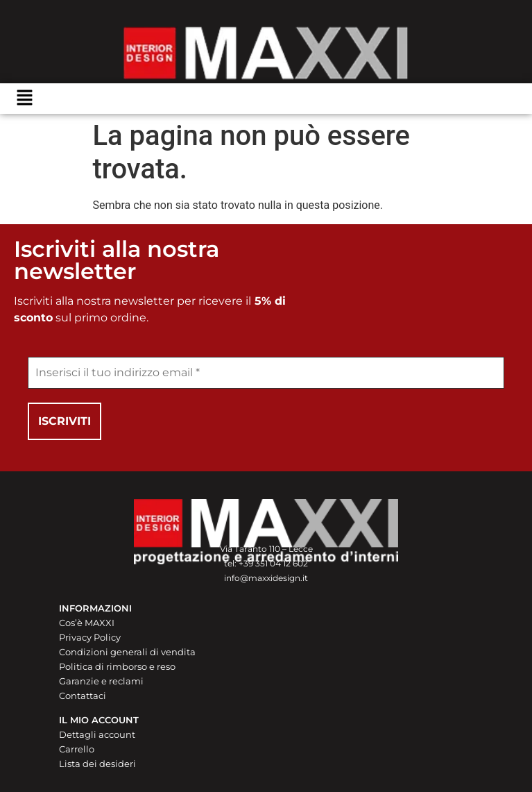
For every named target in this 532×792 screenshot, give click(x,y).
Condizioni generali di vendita (127, 652)
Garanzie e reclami (101, 681)
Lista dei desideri (97, 764)
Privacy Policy (90, 637)
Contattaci (83, 696)
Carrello (77, 749)
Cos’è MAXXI (87, 623)
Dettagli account (97, 734)
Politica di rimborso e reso (117, 666)
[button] (24, 99)
